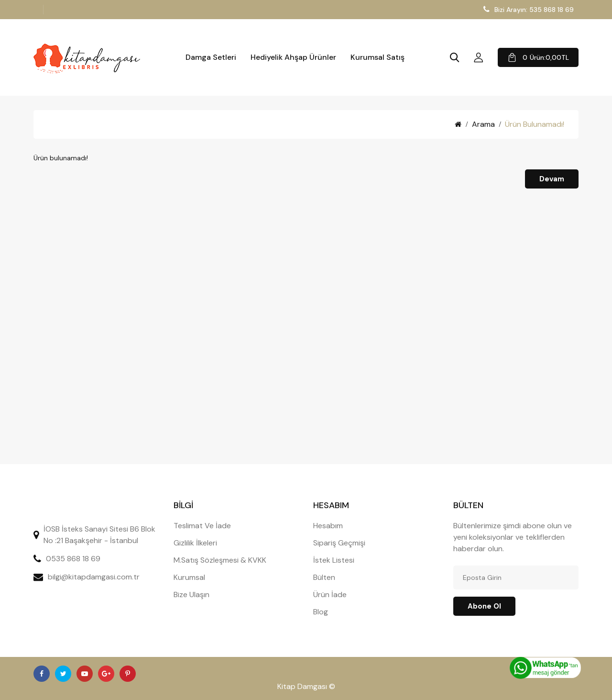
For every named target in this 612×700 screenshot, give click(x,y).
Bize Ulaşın (191, 594)
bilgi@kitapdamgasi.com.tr (94, 577)
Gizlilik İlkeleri (195, 543)
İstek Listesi (334, 560)
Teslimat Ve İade (202, 526)
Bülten (324, 577)
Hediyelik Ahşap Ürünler (293, 57)
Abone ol (484, 606)
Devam (552, 179)
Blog (321, 612)
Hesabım (328, 526)
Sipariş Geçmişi (339, 543)
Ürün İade (330, 594)
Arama (483, 124)
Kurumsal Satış (377, 57)
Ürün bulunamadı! (535, 124)
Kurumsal (189, 577)
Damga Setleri (211, 57)
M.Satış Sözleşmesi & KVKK (220, 560)
